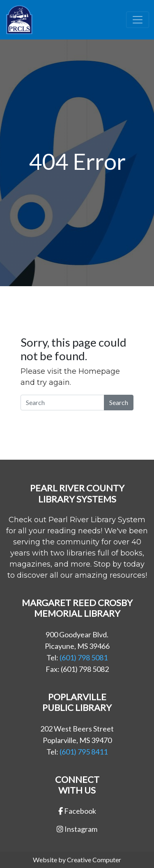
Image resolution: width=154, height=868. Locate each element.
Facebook (77, 811)
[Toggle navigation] (138, 20)
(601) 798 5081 (84, 657)
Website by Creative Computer (77, 860)
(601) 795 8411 (84, 752)
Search (119, 402)
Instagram (77, 829)
